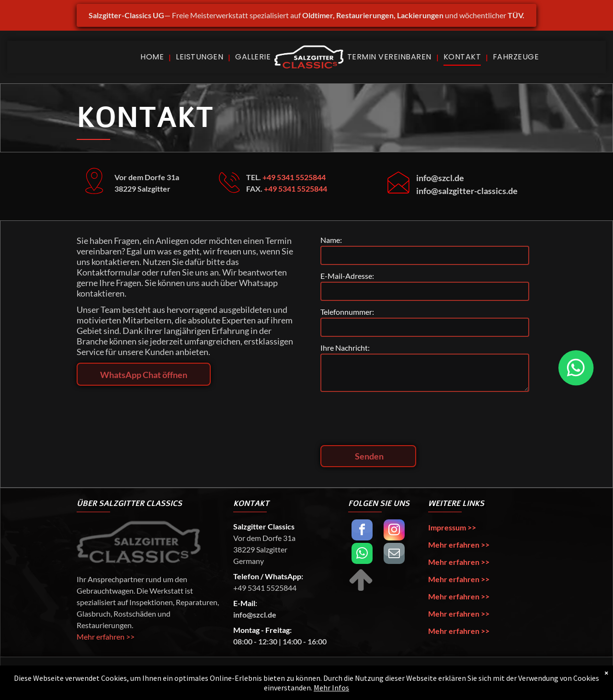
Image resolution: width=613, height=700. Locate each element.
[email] (394, 555)
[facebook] (362, 531)
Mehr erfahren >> (106, 637)
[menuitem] (153, 57)
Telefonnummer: (347, 312)
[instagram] (394, 531)
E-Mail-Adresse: (347, 276)
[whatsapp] (362, 555)
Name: (331, 240)
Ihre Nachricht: (345, 348)
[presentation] (393, 417)
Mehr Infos (331, 690)
